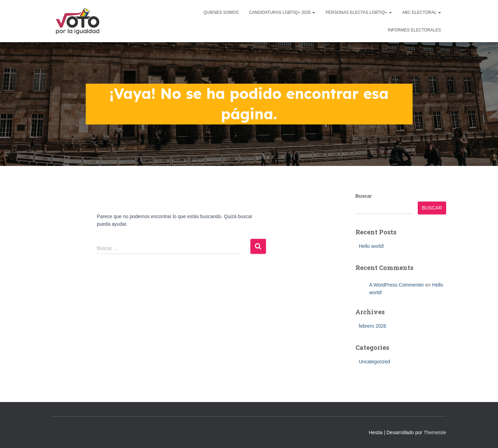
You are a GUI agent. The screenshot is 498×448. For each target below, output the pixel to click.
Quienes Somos (221, 12)
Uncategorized (375, 362)
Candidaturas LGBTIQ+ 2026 (282, 12)
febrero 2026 (373, 326)
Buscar (364, 196)
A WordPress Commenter (397, 285)
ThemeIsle (435, 432)
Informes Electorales (414, 30)
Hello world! (372, 246)
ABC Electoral (422, 12)
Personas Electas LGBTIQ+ (359, 12)
